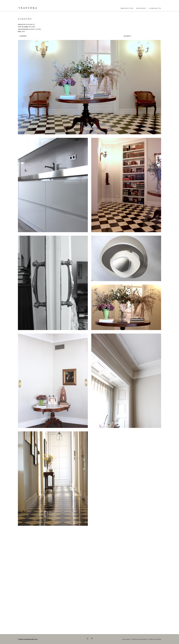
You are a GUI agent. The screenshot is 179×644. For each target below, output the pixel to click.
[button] (89, 87)
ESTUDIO (141, 8)
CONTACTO (155, 8)
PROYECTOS (127, 8)
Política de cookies (155, 639)
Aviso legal (126, 639)
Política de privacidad (139, 639)
